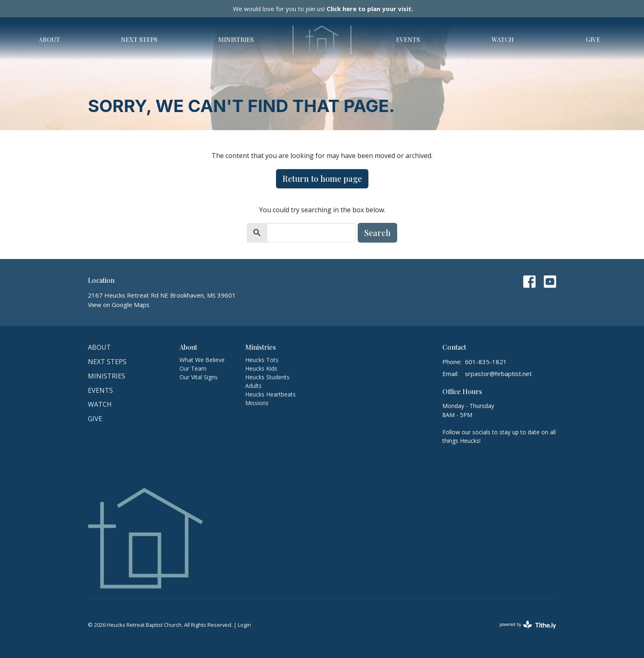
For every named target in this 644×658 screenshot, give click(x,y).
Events (408, 39)
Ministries (236, 39)
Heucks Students (267, 377)
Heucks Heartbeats (270, 394)
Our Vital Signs (199, 377)
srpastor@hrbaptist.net (498, 374)
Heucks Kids (261, 368)
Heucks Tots (262, 360)
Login (244, 625)
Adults (253, 386)
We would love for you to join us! (323, 9)
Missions (257, 403)
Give (593, 39)
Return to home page (322, 178)
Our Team (193, 368)
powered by (528, 625)
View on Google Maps (119, 305)
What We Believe (202, 360)
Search (377, 233)
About (49, 39)
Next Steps (139, 39)
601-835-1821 (486, 362)
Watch (503, 39)
